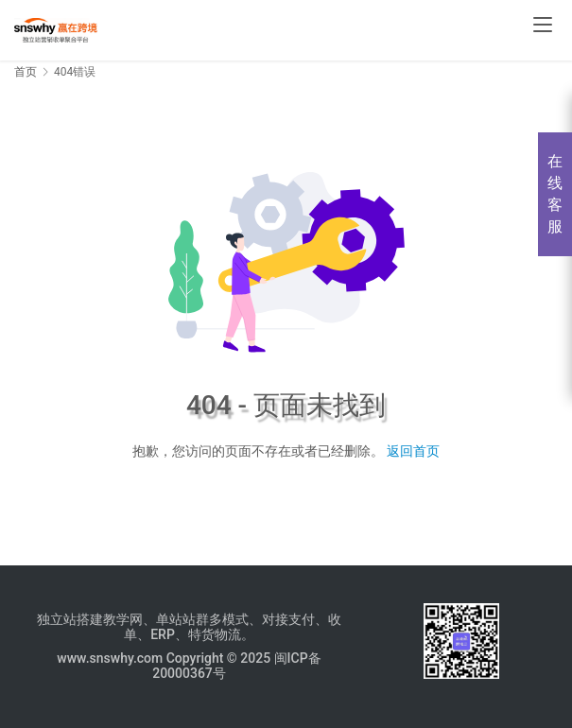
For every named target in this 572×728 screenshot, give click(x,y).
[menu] (543, 25)
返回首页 (413, 451)
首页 (26, 72)
